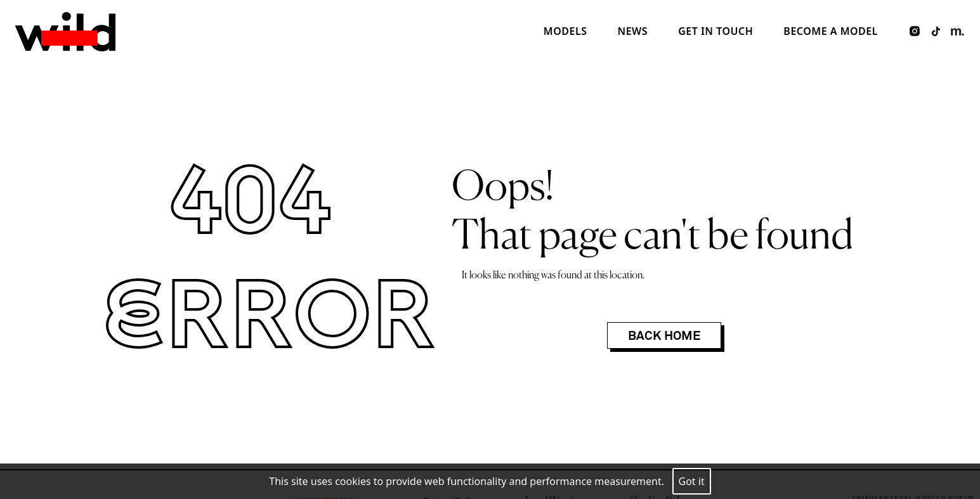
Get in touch (715, 31)
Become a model (831, 31)
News (632, 31)
